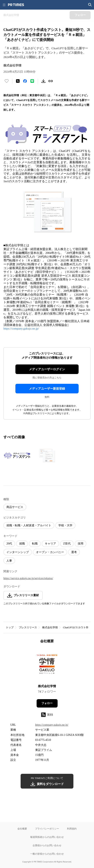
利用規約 (72, 829)
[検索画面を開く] (90, 5)
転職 (35, 544)
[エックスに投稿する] (18, 81)
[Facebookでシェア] (25, 81)
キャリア (50, 544)
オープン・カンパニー (50, 552)
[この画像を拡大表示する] (17, 455)
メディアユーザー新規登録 (47, 389)
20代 (9, 544)
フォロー (47, 703)
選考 (74, 552)
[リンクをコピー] (51, 81)
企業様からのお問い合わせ (47, 845)
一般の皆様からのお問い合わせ (47, 854)
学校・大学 (65, 525)
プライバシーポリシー (47, 829)
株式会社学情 (50, 627)
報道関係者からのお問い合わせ (47, 837)
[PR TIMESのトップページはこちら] (16, 5)
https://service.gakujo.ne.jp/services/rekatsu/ (28, 578)
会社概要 (22, 829)
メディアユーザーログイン (47, 369)
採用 (81, 544)
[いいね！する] (7, 81)
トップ (10, 627)
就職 (22, 544)
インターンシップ (18, 552)
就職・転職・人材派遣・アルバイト (29, 525)
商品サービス (15, 507)
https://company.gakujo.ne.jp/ (21, 329)
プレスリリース (28, 627)
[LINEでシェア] (32, 81)
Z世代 (67, 544)
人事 (9, 561)
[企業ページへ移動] (47, 665)
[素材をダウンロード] (43, 81)
